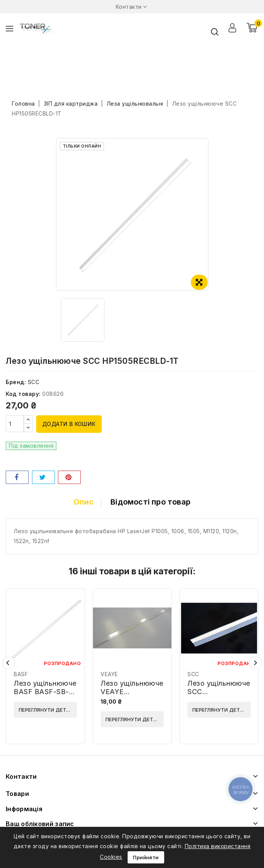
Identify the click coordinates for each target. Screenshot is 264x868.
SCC (34, 382)
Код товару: (23, 394)
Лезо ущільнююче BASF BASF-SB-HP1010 (45, 692)
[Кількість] (15, 424)
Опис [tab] (84, 502)
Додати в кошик (69, 424)
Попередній (9, 663)
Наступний (255, 663)
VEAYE (109, 674)
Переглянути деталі (47, 710)
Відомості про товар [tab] (150, 502)
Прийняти (146, 857)
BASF (21, 674)
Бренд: (16, 382)
